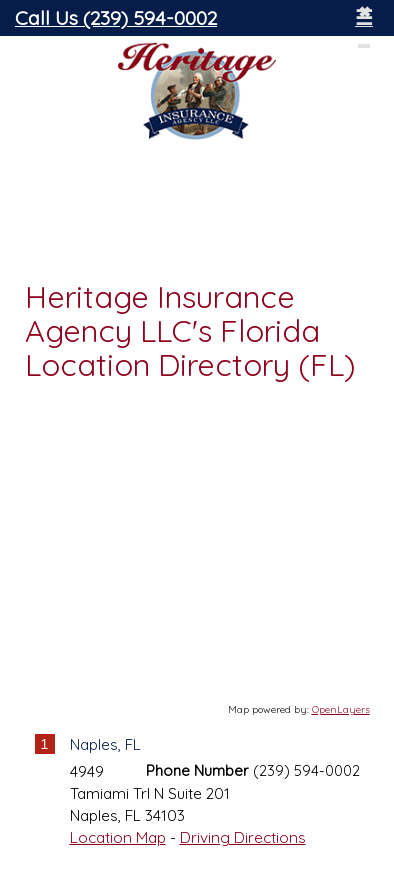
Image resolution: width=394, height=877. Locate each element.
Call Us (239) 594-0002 (116, 17)
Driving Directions (243, 837)
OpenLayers (341, 709)
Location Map (118, 837)
